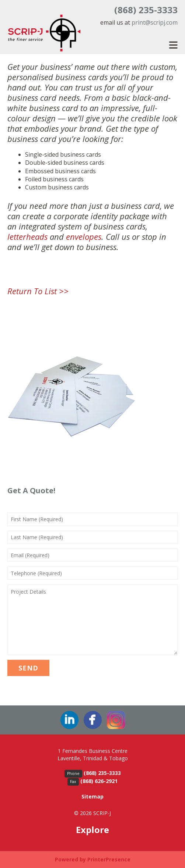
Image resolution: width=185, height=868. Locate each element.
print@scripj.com (155, 22)
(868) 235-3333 (146, 10)
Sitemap (92, 796)
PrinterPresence (109, 859)
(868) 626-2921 (99, 781)
